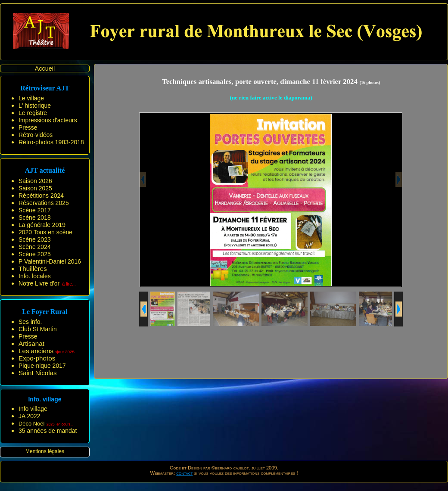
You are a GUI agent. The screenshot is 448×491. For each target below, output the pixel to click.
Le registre (33, 113)
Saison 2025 (35, 188)
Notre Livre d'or (39, 283)
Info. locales (35, 276)
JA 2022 (30, 416)
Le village (31, 98)
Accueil (45, 68)
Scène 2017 (35, 210)
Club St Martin (38, 329)
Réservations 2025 (44, 203)
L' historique (35, 106)
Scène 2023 (35, 239)
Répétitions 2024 (41, 196)
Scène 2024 (35, 247)
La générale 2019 (42, 225)
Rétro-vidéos (36, 135)
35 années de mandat (48, 431)
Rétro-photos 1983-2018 (51, 142)
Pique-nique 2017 (42, 366)
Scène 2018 (35, 218)
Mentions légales (45, 451)
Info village (33, 409)
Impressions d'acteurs (48, 120)
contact (184, 473)
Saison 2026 (35, 181)
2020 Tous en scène (45, 232)
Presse (28, 127)
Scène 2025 (35, 254)
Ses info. (30, 322)
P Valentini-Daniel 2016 (50, 261)
